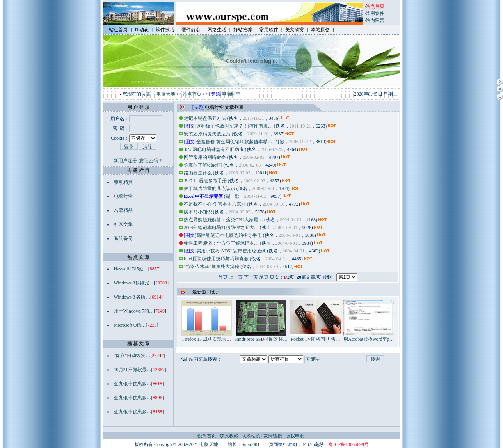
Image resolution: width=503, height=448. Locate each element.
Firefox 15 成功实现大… (206, 337)
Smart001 (251, 444)
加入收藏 (229, 436)
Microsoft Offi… (130, 325)
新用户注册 (125, 161)
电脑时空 (231, 94)
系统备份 (123, 238)
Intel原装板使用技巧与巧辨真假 (216, 259)
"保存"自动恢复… (132, 356)
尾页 (264, 277)
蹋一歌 (233, 196)
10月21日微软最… (133, 370)
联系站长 (251, 436)
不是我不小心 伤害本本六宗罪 (215, 204)
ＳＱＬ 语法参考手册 (205, 181)
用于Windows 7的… (134, 311)
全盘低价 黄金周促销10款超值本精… (234, 142)
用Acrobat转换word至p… (369, 337)
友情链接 (273, 436)
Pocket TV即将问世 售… (316, 337)
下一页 (251, 277)
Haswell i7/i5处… (131, 269)
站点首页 (192, 94)
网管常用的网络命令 (205, 157)
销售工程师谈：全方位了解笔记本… (221, 243)
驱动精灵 (123, 182)
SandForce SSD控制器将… (261, 337)
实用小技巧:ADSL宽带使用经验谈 (231, 251)
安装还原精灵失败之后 (207, 134)
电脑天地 (166, 94)
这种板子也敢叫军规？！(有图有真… (235, 126)
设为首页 (207, 436)
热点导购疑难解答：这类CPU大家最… (223, 220)
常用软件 (375, 13)
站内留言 (375, 20)
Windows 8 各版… (132, 297)
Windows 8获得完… (134, 283)
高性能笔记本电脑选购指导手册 (229, 235)
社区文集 (123, 224)
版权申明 (295, 436)
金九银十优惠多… (133, 384)
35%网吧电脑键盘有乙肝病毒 (214, 149)
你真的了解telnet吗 (203, 165)
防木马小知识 (198, 212)
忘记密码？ (151, 161)
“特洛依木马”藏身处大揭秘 (212, 267)
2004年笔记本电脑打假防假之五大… (221, 228)
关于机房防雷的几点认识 (210, 188)
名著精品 (123, 210)
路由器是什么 (198, 173)
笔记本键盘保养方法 (205, 118)
